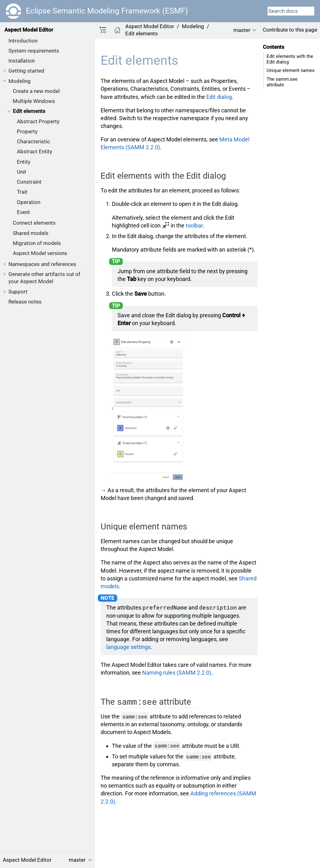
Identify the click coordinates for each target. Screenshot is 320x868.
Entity (24, 162)
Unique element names (291, 70)
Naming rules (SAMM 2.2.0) (177, 673)
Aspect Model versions (40, 253)
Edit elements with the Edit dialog (290, 59)
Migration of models (37, 243)
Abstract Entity (35, 151)
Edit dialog (219, 97)
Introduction (23, 41)
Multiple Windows (34, 101)
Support (18, 292)
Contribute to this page (290, 30)
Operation (29, 202)
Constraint (29, 182)
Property (27, 131)
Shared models (31, 233)
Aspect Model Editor (29, 30)
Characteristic (33, 141)
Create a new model (36, 91)
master (242, 30)
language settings (128, 647)
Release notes (25, 302)
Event (23, 212)
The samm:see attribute (282, 82)
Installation (22, 61)
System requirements (34, 51)
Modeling (20, 81)
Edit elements (29, 111)
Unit (22, 172)
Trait (22, 192)
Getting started (26, 71)
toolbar (194, 225)
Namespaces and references (42, 264)
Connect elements (34, 223)
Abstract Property (38, 121)
